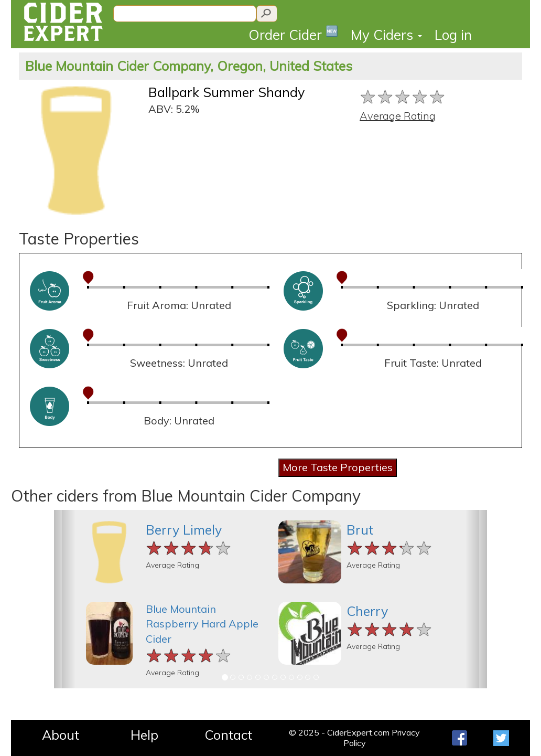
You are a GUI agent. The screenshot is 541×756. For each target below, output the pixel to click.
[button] (65, 599)
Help (144, 735)
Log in (453, 35)
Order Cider (293, 34)
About (61, 735)
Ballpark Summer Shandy (226, 92)
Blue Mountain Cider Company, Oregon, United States (189, 66)
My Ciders (386, 35)
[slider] (403, 97)
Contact (228, 735)
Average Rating (398, 116)
